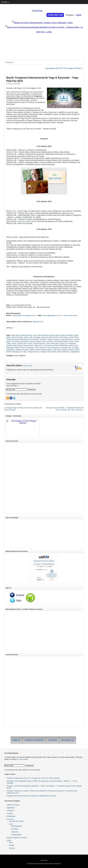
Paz (69, 348)
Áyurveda (45, 337)
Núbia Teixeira (40, 348)
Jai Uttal (50, 341)
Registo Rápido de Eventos (17, 838)
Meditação (10, 348)
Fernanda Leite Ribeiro (20, 341)
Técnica (12, 848)
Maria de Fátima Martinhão (57, 346)
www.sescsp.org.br (70, 315)
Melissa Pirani (20, 348)
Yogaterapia (75, 352)
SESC (77, 350)
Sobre (9, 840)
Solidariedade (16, 835)
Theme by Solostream (55, 864)
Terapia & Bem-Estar (48, 352)
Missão (12, 845)
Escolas (10, 813)
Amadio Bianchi (26, 335)
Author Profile (27, 366)
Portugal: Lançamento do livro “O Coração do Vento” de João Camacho (33, 778)
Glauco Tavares (36, 341)
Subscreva (31, 390)
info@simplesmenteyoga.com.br (24, 315)
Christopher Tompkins (38, 339)
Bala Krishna (54, 337)
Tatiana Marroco (34, 352)
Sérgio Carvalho (68, 350)
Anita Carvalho (17, 337)
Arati (30, 337)
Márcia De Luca (41, 346)
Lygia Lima (64, 343)
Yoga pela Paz (38, 322)
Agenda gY (11, 808)
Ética (11, 842)
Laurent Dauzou (39, 343)
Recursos (10, 819)
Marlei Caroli (73, 346)
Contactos (10, 811)
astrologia (37, 337)
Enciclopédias (16, 826)
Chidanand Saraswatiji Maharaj (18, 339)
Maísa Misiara (29, 346)
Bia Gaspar (64, 337)
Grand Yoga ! (24, 759)
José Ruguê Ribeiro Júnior (64, 341)
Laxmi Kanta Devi (52, 343)
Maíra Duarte (18, 346)
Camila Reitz (74, 337)
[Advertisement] (23, 478)
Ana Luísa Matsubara (41, 335)
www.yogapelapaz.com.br (52, 315)
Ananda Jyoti (55, 335)
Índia (44, 341)
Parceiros (15, 829)
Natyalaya (30, 348)
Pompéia (75, 348)
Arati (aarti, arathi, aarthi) (27, 221)
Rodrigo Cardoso (22, 350)
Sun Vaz (23, 352)
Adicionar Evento (13, 805)
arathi (26, 337)
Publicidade (11, 816)
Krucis (30, 343)
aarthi (13, 335)
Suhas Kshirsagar (13, 352)
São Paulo (57, 350)
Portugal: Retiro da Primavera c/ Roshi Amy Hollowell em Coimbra (31, 796)
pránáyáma (10, 350)
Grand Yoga (9, 84)
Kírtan (14, 343)
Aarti (18, 335)
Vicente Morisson (63, 352)
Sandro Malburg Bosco (44, 350)
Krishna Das (22, 343)
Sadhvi (32, 350)
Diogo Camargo (53, 339)
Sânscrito (15, 832)
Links (11, 824)
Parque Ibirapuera (53, 348)
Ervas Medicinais (67, 339)
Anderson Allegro (67, 335)
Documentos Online (16, 821)
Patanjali (64, 348)
